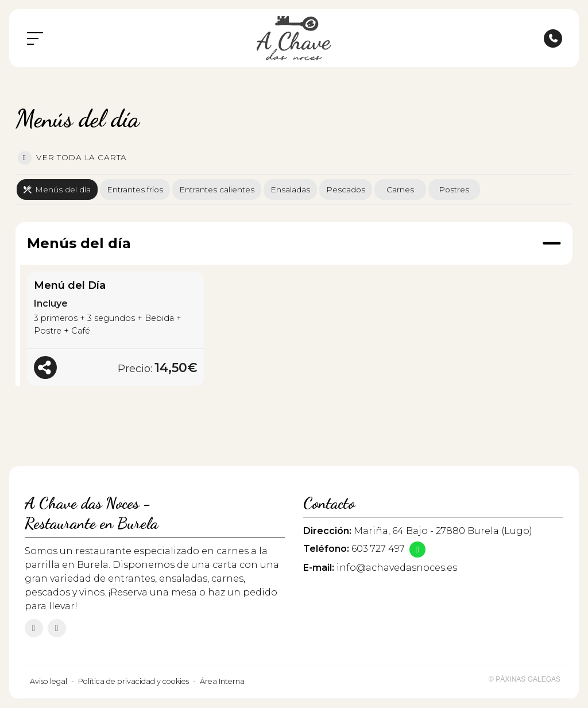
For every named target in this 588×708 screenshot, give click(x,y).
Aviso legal (49, 681)
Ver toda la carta (72, 158)
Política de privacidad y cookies (134, 681)
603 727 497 (378, 549)
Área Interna (222, 681)
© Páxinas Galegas (525, 679)
